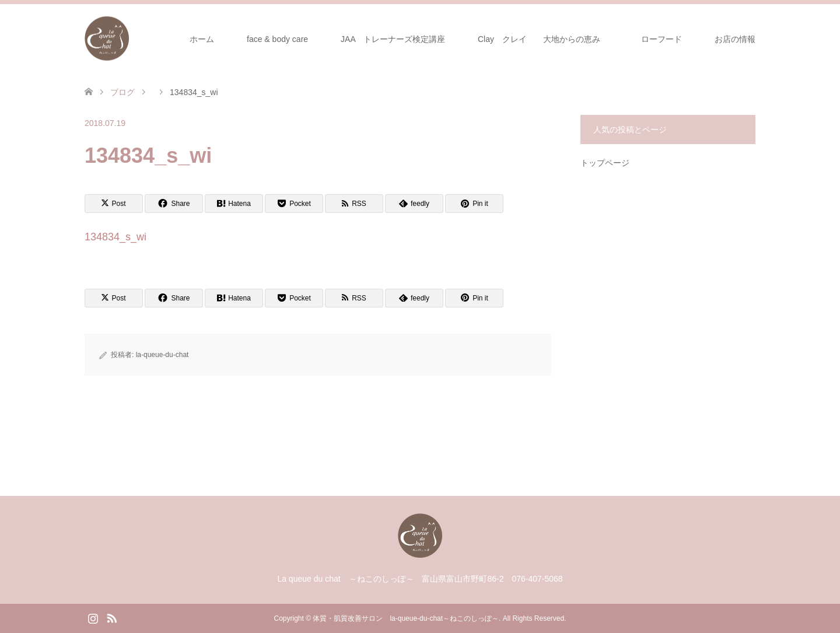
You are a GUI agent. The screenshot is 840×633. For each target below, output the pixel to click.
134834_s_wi (116, 237)
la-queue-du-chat (162, 355)
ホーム (202, 39)
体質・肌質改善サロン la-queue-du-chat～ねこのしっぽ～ (406, 618)
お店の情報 (735, 39)
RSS (111, 617)
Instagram (93, 617)
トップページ (605, 163)
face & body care (277, 39)
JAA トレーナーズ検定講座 (393, 39)
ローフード (666, 39)
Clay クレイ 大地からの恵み (539, 39)
